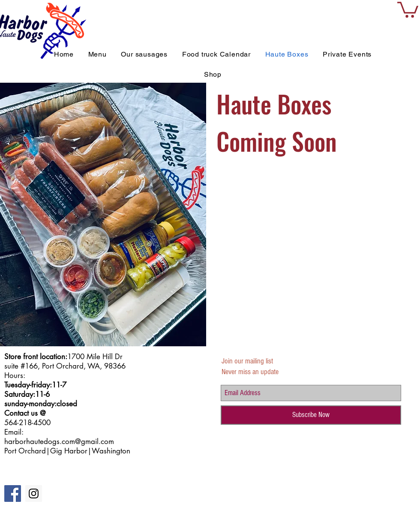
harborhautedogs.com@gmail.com (59, 441)
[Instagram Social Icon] (34, 493)
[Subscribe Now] (311, 415)
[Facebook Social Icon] (13, 493)
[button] (408, 9)
